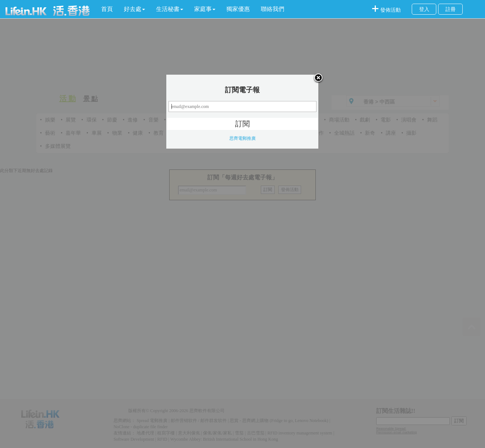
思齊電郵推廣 (242, 138)
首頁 (107, 9)
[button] (134, 9)
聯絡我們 (273, 9)
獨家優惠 (238, 9)
